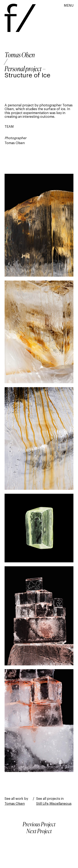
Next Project (39, 832)
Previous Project (39, 825)
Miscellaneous (61, 804)
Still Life (42, 804)
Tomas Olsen (20, 55)
